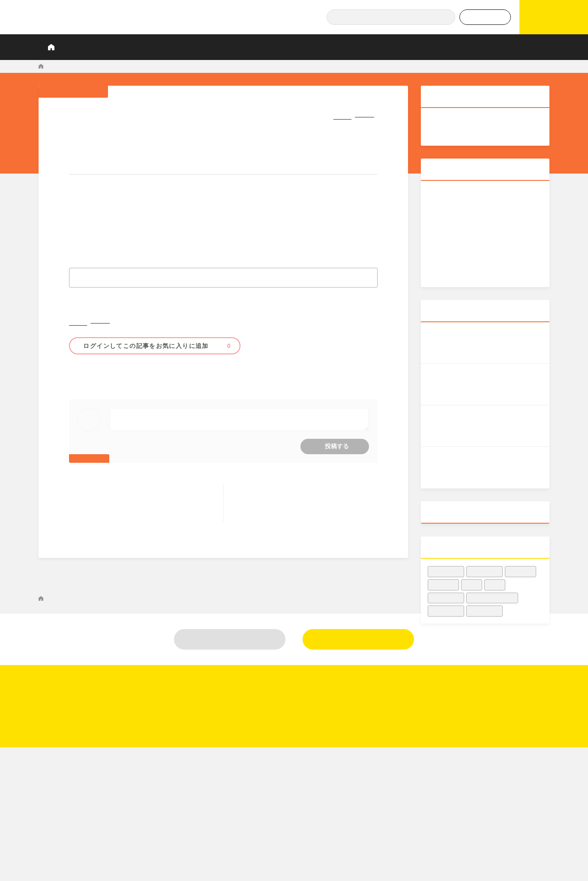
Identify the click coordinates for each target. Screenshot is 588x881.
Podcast (388, 47)
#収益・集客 (94, 377)
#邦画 (495, 576)
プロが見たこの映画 (291, 47)
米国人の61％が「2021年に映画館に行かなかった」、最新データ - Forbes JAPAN (225, 66)
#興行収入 (444, 576)
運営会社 (498, 773)
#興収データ (446, 563)
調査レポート (164, 47)
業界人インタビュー (223, 47)
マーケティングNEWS (106, 66)
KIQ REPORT (56, 66)
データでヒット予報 (442, 47)
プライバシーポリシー (517, 821)
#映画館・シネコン (135, 377)
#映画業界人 (485, 563)
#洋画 (472, 576)
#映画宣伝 (521, 563)
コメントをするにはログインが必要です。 (223, 432)
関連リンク (501, 836)
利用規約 (498, 805)
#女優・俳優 (485, 602)
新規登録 (358, 696)
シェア (328, 114)
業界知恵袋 (347, 47)
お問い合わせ (504, 789)
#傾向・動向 (176, 377)
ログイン (230, 696)
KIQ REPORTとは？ (105, 47)
